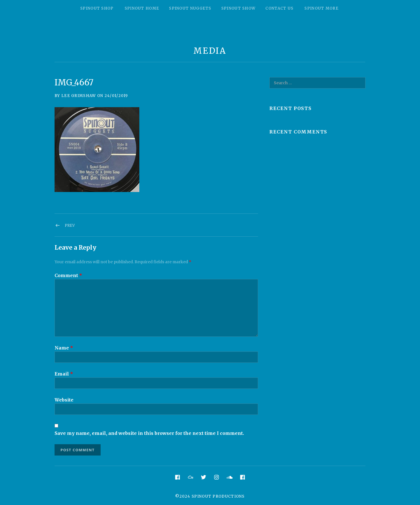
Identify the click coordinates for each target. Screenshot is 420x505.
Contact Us (279, 8)
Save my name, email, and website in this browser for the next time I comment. (149, 433)
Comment (68, 275)
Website (64, 400)
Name (64, 348)
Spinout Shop (97, 8)
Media (210, 51)
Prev (70, 225)
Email (64, 374)
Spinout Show (239, 8)
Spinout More (322, 8)
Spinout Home (142, 8)
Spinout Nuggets (190, 8)
